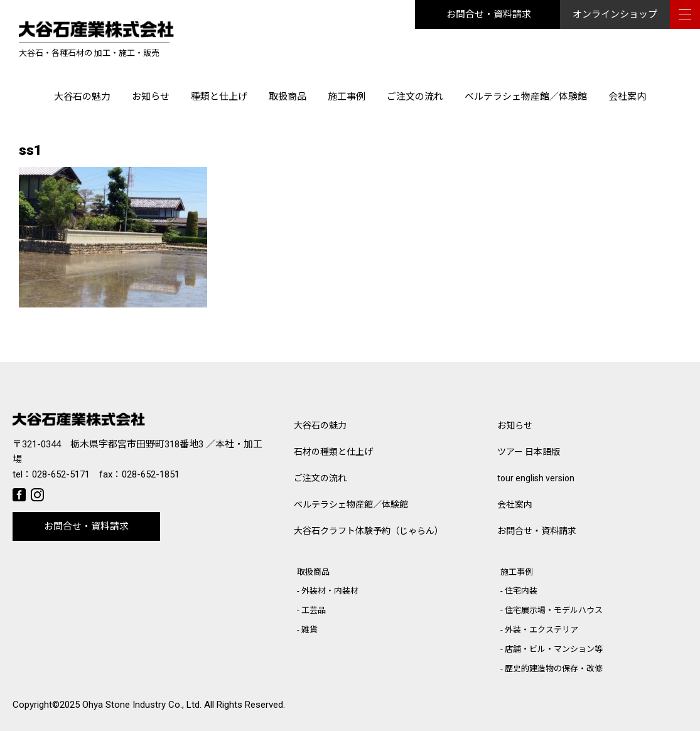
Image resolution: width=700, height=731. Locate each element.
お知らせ (151, 97)
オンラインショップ (615, 14)
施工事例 (347, 97)
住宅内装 (521, 591)
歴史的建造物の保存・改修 (554, 669)
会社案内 (627, 97)
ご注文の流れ (415, 97)
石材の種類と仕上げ (333, 452)
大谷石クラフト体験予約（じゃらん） (369, 531)
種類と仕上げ (219, 97)
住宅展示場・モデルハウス (554, 610)
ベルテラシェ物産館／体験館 (526, 97)
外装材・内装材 (330, 591)
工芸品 (314, 610)
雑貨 (310, 630)
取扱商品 (288, 97)
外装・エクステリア (541, 630)
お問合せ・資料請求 (489, 14)
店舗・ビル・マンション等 (554, 649)
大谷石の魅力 (82, 97)
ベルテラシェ (351, 504)
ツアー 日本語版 (529, 452)
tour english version (536, 478)
